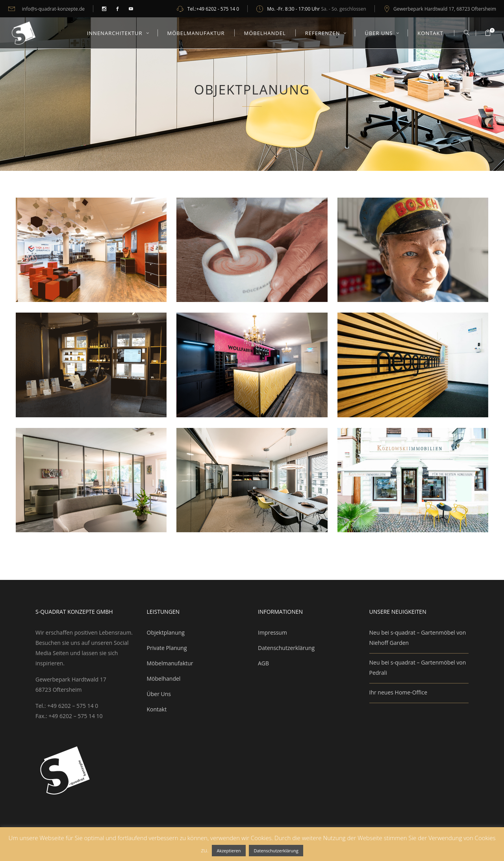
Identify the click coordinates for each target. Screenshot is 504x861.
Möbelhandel (164, 679)
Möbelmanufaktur (170, 663)
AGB (263, 663)
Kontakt (157, 709)
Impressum (272, 632)
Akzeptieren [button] (229, 851)
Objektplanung (166, 632)
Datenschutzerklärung (286, 648)
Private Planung (167, 648)
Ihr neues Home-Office (398, 692)
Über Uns (159, 694)
